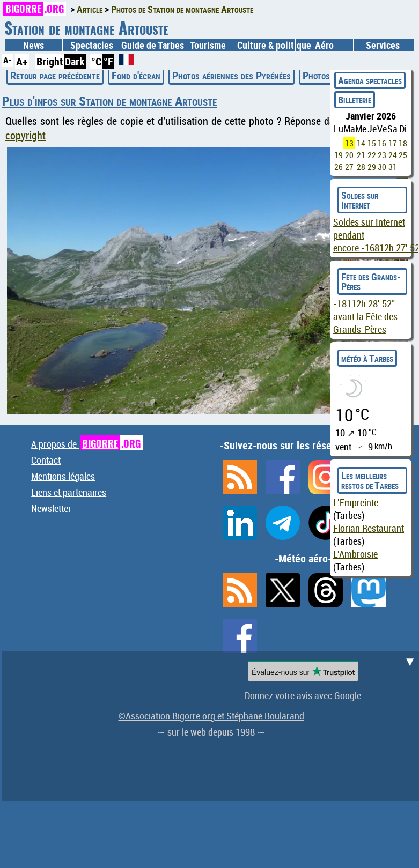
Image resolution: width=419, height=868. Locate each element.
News (34, 45)
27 (349, 167)
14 (361, 143)
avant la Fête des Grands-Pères (365, 316)
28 (361, 167)
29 (372, 167)
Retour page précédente (55, 75)
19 (339, 155)
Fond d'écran (136, 75)
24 (393, 155)
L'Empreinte (356, 502)
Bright (50, 61)
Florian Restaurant (369, 528)
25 (403, 155)
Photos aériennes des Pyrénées (231, 75)
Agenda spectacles (370, 80)
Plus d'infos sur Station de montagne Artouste (109, 101)
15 (372, 143)
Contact (46, 460)
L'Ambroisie (355, 554)
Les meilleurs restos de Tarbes (370, 480)
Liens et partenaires (69, 492)
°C (96, 61)
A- (8, 60)
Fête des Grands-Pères (371, 281)
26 (339, 167)
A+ (22, 61)
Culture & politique (266, 45)
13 (349, 143)
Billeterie (355, 100)
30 (382, 167)
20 (349, 155)
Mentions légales (63, 476)
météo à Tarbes (367, 358)
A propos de (87, 444)
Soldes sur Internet (360, 200)
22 (372, 155)
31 (393, 167)
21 (361, 155)
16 (382, 143)
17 (393, 143)
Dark (75, 61)
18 (403, 143)
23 (382, 155)
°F (108, 61)
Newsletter (51, 508)
